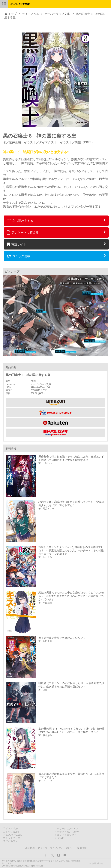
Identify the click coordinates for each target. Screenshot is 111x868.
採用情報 (82, 848)
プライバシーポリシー (62, 848)
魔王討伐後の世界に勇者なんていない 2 (62, 638)
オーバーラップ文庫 (57, 14)
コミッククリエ (12, 838)
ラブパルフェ (10, 841)
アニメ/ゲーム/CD (13, 835)
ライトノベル (31, 14)
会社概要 (30, 848)
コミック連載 (18, 256)
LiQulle (60, 838)
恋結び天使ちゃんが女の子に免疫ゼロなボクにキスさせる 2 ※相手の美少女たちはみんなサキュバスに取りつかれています (71, 596)
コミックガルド (12, 832)
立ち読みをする (20, 221)
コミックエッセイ (67, 835)
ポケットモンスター (68, 832)
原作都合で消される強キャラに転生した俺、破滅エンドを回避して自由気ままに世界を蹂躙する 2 (71, 458)
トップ (12, 14)
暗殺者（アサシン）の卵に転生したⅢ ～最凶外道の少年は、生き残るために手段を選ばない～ (71, 685)
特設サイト (16, 244)
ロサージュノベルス (68, 829)
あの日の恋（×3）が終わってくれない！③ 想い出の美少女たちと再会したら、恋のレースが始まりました (71, 730)
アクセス (42, 848)
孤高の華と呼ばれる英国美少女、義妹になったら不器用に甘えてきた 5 (71, 776)
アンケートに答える (23, 232)
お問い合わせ (98, 863)
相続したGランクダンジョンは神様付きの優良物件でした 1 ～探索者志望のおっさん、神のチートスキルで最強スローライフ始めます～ (71, 550)
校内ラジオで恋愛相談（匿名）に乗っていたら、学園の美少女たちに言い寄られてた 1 (71, 504)
